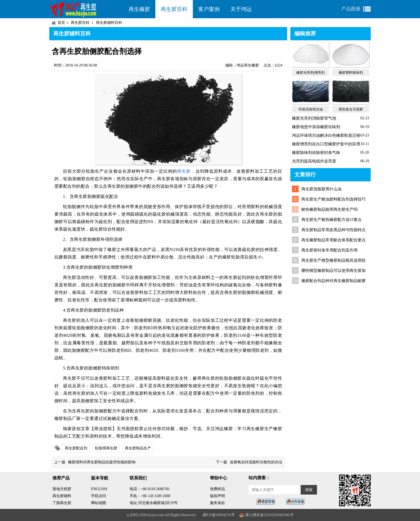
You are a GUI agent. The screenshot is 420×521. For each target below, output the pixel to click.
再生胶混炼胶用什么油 (321, 189)
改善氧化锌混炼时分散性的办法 (256, 462)
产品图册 (351, 9)
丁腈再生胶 (62, 503)
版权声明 (217, 496)
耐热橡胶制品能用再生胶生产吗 (329, 209)
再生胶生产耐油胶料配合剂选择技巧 (333, 199)
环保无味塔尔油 (311, 109)
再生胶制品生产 (138, 448)
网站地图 (99, 503)
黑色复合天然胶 (351, 109)
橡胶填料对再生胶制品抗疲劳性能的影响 (102, 462)
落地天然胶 (62, 489)
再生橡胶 (139, 9)
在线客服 (267, 502)
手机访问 (99, 496)
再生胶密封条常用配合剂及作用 (329, 250)
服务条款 (217, 503)
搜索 (309, 490)
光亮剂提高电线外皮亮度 (314, 161)
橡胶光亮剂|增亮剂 (311, 73)
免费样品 (217, 489)
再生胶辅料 (62, 496)
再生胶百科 (174, 9)
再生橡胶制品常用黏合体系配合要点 (333, 240)
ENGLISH (99, 489)
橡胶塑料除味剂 (351, 73)
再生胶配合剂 (76, 448)
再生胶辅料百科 (109, 23)
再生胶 (184, 171)
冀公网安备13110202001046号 (269, 515)
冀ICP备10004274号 (218, 515)
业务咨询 (297, 502)
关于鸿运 (241, 9)
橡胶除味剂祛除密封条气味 (316, 153)
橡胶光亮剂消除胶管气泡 (314, 118)
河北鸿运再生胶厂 (86, 9)
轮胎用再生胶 (106, 448)
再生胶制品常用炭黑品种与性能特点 (333, 230)
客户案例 (209, 9)
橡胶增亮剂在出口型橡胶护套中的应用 (326, 144)
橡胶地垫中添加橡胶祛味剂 (316, 127)
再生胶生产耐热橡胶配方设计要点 (331, 220)
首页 (61, 23)
